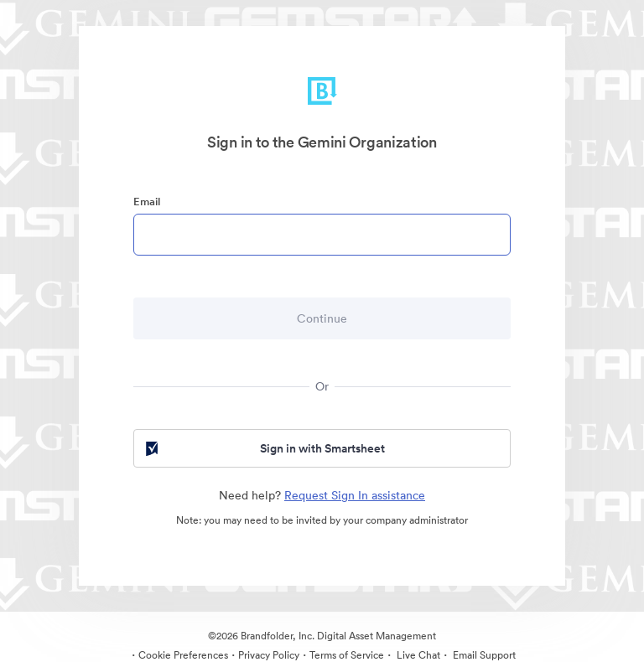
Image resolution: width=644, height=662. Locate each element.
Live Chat (417, 655)
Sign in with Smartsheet (264, 448)
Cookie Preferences (183, 655)
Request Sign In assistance (355, 495)
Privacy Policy (269, 655)
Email (147, 202)
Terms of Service (347, 655)
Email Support (483, 655)
